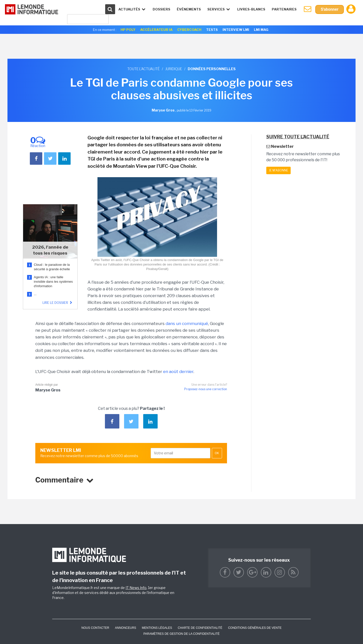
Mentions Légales (157, 628)
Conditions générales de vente (255, 628)
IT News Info (136, 588)
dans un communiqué (187, 323)
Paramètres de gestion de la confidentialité (182, 634)
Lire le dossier (58, 303)
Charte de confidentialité (200, 628)
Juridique (174, 69)
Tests (212, 30)
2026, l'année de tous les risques (50, 250)
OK (217, 453)
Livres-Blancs (251, 9)
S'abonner (330, 9)
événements (189, 9)
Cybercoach (189, 30)
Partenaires (284, 9)
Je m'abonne (278, 170)
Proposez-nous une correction (206, 389)
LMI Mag (261, 30)
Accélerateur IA (156, 30)
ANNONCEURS (125, 628)
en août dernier (178, 372)
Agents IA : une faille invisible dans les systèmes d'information (53, 282)
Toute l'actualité (143, 69)
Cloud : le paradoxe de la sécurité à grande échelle (52, 267)
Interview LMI (236, 30)
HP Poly (128, 30)
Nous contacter (95, 628)
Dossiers (161, 9)
